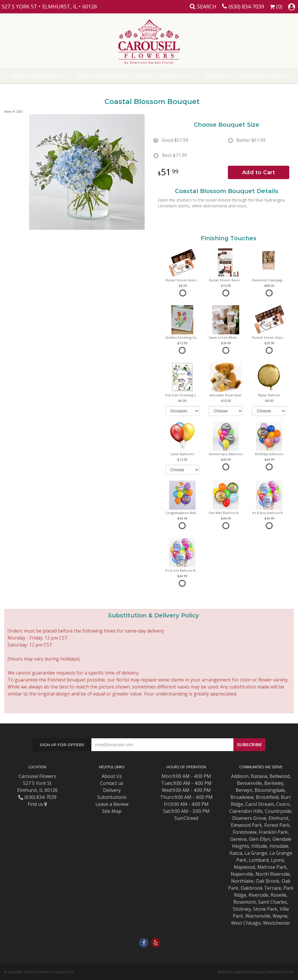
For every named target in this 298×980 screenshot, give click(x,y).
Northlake (242, 881)
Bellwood (280, 776)
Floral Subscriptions (103, 76)
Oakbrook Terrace (261, 888)
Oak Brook (268, 881)
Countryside (278, 811)
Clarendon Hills (246, 811)
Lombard (259, 860)
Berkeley (274, 783)
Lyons (277, 860)
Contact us (112, 783)
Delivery (112, 790)
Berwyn (244, 790)
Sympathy (217, 76)
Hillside (259, 846)
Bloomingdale (270, 790)
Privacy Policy (63, 972)
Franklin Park (273, 832)
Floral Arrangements (39, 76)
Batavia (259, 776)
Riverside (258, 895)
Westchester (277, 923)
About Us (112, 776)
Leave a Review (112, 804)
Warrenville (258, 916)
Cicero (283, 804)
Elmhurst (279, 818)
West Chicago (246, 923)
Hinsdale (279, 846)
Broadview (242, 797)
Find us (37, 804)
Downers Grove (249, 818)
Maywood (244, 867)
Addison (240, 776)
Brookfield (267, 797)
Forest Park (277, 825)
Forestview (245, 832)
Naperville (242, 874)
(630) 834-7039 (246, 6)
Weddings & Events (263, 76)
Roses (144, 76)
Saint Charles (273, 902)
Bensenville (249, 783)
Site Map (112, 811)
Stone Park (265, 909)
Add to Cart (259, 172)
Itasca (236, 853)
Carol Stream (260, 804)
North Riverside (273, 874)
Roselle (279, 895)
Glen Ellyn (259, 839)
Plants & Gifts (177, 76)
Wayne (280, 916)
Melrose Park (272, 867)
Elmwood (241, 825)
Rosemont (245, 902)
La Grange (256, 853)
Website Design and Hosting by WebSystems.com (256, 972)
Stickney (242, 909)
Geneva (238, 839)
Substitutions (112, 797)
